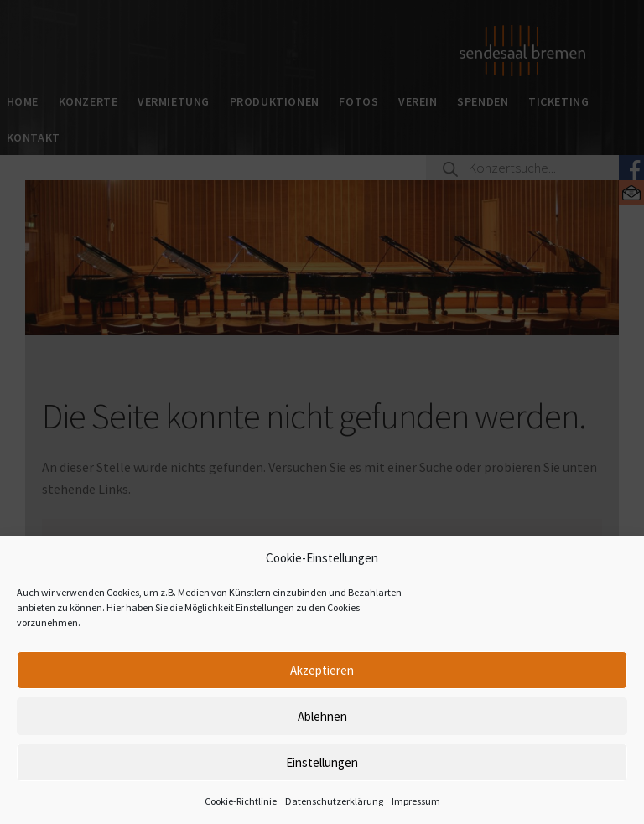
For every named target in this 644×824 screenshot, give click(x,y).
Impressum (416, 801)
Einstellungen (322, 762)
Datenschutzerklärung (334, 801)
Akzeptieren (322, 670)
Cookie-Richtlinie (241, 801)
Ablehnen (322, 716)
